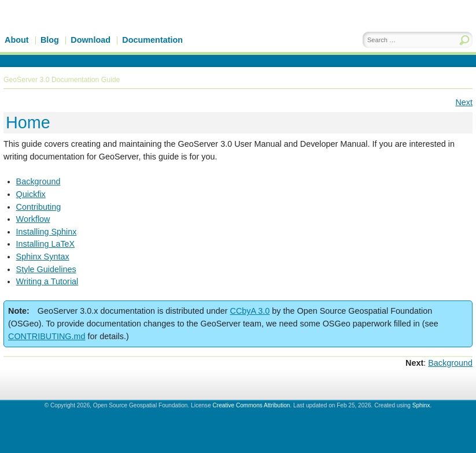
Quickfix (31, 194)
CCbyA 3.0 (250, 311)
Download (91, 40)
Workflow (33, 219)
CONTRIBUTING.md (47, 336)
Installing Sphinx (47, 232)
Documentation (152, 40)
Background (38, 181)
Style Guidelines (46, 269)
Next (464, 102)
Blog (50, 40)
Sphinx (421, 405)
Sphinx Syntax (43, 257)
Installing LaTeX (46, 244)
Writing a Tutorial (47, 281)
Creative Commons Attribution (252, 405)
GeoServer (102, 33)
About (17, 40)
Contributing (39, 207)
